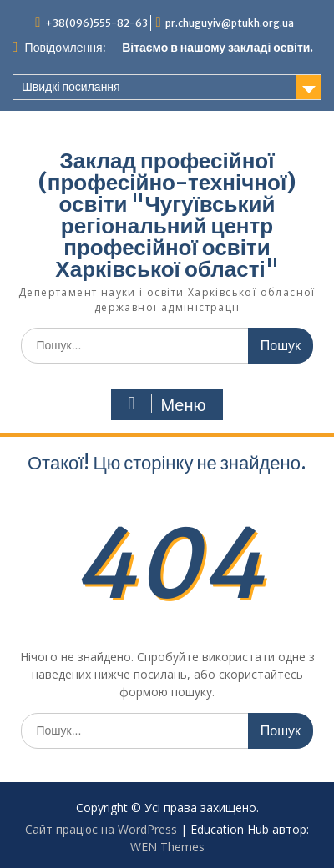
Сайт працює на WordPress (101, 829)
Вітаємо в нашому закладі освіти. (218, 48)
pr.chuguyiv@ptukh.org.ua (230, 23)
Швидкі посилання (71, 87)
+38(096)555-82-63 (96, 23)
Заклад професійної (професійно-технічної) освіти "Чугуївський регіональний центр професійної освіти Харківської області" (167, 215)
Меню (164, 404)
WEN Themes (167, 847)
